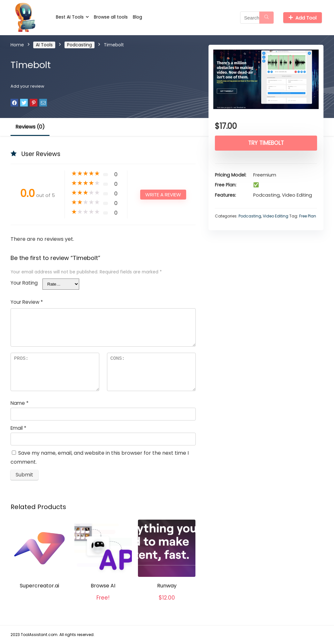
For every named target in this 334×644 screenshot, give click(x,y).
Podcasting (80, 45)
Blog (137, 17)
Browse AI (103, 586)
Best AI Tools (70, 17)
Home (17, 45)
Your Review (27, 302)
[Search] (266, 18)
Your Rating (24, 283)
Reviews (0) (30, 127)
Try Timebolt (266, 143)
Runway (167, 586)
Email (18, 428)
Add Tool (303, 18)
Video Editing (276, 216)
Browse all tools (111, 17)
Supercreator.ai (39, 586)
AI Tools (44, 45)
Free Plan (308, 216)
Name (19, 403)
